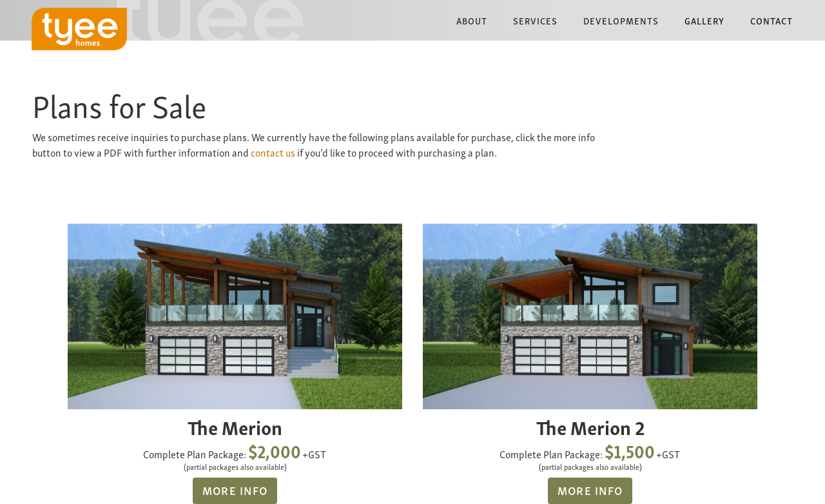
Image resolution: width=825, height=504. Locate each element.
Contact (772, 20)
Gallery (704, 20)
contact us (273, 152)
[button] (472, 20)
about (472, 20)
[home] (79, 29)
